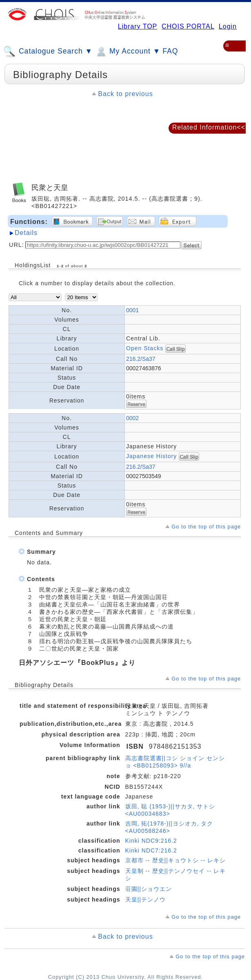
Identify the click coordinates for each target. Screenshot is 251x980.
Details (26, 233)
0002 (132, 418)
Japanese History (152, 456)
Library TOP (138, 26)
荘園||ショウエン (149, 889)
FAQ (170, 51)
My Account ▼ (128, 51)
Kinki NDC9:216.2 (151, 841)
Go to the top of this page (206, 527)
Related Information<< (209, 127)
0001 (132, 310)
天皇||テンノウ (145, 899)
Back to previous (125, 94)
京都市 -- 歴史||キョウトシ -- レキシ (175, 860)
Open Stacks (145, 348)
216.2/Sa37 (141, 359)
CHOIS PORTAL (188, 26)
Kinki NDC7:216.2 (151, 850)
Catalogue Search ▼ (48, 51)
